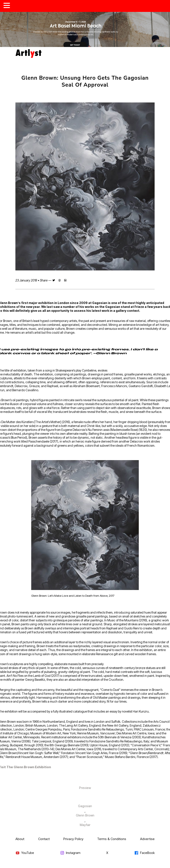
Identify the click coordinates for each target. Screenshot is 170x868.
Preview (85, 788)
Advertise (147, 839)
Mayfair (85, 825)
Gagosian (85, 806)
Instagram (70, 853)
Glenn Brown (85, 815)
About (20, 839)
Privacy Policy (73, 839)
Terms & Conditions (112, 839)
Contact (44, 839)
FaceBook (144, 853)
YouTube (25, 853)
